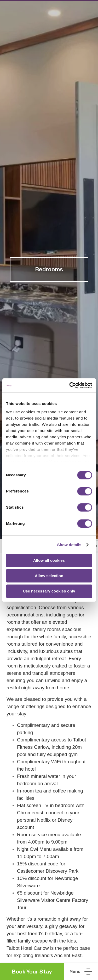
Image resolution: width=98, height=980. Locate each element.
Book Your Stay (32, 972)
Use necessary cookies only (49, 591)
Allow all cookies (49, 560)
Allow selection (49, 576)
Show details (69, 545)
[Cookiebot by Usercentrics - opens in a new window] (70, 385)
